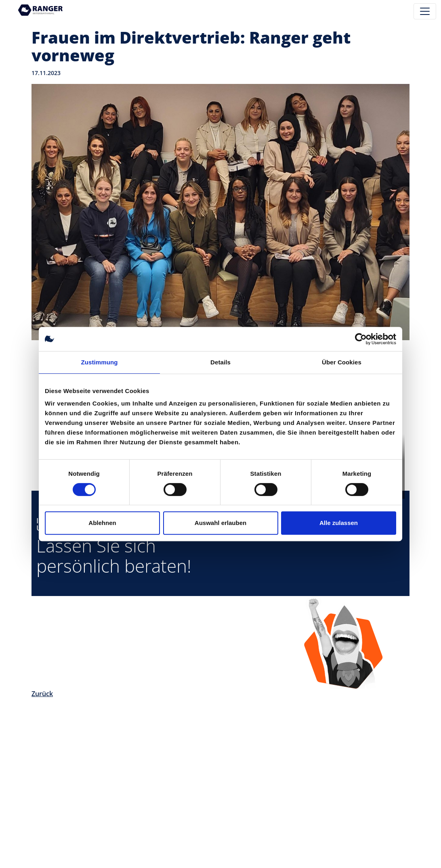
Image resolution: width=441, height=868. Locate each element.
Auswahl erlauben (220, 523)
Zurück (42, 694)
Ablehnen (102, 523)
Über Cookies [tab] (342, 362)
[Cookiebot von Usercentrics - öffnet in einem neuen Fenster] (361, 339)
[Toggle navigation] (425, 11)
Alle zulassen (339, 523)
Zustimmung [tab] (100, 362)
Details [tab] (220, 362)
